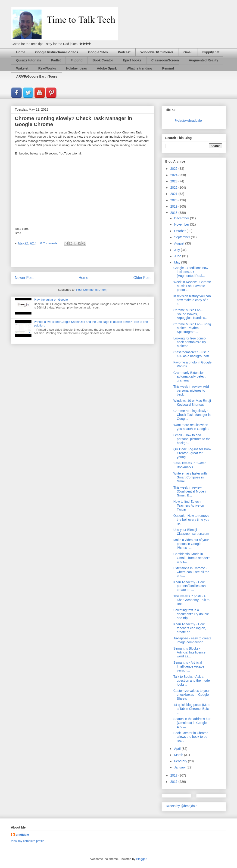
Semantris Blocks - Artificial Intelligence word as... (189, 652)
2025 (174, 169)
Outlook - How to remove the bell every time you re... (191, 520)
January (180, 767)
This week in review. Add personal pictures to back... (191, 390)
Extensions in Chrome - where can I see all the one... (191, 572)
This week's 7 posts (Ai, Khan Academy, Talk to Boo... (191, 600)
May (178, 262)
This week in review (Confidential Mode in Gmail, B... (190, 491)
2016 (174, 782)
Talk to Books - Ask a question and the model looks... (192, 680)
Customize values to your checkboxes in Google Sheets (192, 695)
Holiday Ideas (76, 68)
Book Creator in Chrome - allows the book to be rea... (192, 737)
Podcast (124, 52)
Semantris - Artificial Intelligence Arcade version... (189, 666)
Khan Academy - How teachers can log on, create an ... (190, 628)
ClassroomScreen (165, 60)
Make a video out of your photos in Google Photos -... (191, 544)
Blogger (141, 859)
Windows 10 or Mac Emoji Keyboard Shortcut (192, 403)
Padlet (56, 60)
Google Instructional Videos (57, 52)
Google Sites (98, 52)
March (179, 755)
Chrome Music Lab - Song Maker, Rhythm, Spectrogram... (192, 328)
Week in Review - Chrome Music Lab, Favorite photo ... (192, 286)
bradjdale (22, 835)
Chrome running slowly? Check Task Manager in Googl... (192, 415)
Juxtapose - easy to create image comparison (192, 640)
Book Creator (103, 60)
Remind (168, 68)
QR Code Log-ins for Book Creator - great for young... (192, 453)
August (179, 243)
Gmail (188, 52)
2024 (174, 175)
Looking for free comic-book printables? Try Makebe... (190, 342)
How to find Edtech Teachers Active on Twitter (189, 505)
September (182, 237)
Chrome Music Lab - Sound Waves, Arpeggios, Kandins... (190, 314)
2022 (174, 188)
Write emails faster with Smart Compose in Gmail (190, 477)
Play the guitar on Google (51, 300)
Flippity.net (211, 52)
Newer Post (24, 278)
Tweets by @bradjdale (181, 806)
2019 (174, 206)
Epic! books (132, 60)
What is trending (140, 68)
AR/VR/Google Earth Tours (37, 76)
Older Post (142, 278)
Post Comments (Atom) (92, 290)
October (180, 231)
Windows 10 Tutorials (157, 52)
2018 (174, 213)
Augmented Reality (204, 60)
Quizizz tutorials (29, 60)
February (181, 761)
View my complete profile (28, 841)
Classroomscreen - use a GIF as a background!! (191, 354)
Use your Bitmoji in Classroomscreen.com (191, 532)
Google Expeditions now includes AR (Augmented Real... (191, 272)
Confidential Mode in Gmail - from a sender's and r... (192, 558)
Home (21, 52)
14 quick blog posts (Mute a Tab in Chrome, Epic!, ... (192, 709)
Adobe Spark (107, 68)
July (177, 250)
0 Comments (49, 243)
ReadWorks (47, 68)
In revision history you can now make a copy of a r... (192, 300)
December (182, 218)
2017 (174, 775)
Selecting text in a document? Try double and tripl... (191, 614)
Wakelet (22, 68)
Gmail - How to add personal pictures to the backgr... (192, 439)
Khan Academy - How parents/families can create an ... (190, 586)
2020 (174, 200)
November (182, 224)
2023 (174, 181)
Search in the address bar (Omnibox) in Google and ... (192, 723)
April (178, 749)
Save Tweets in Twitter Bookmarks (190, 465)
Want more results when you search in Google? (191, 427)
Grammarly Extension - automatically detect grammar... (190, 377)
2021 (174, 194)
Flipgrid (76, 60)
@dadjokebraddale (188, 121)
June (178, 256)
